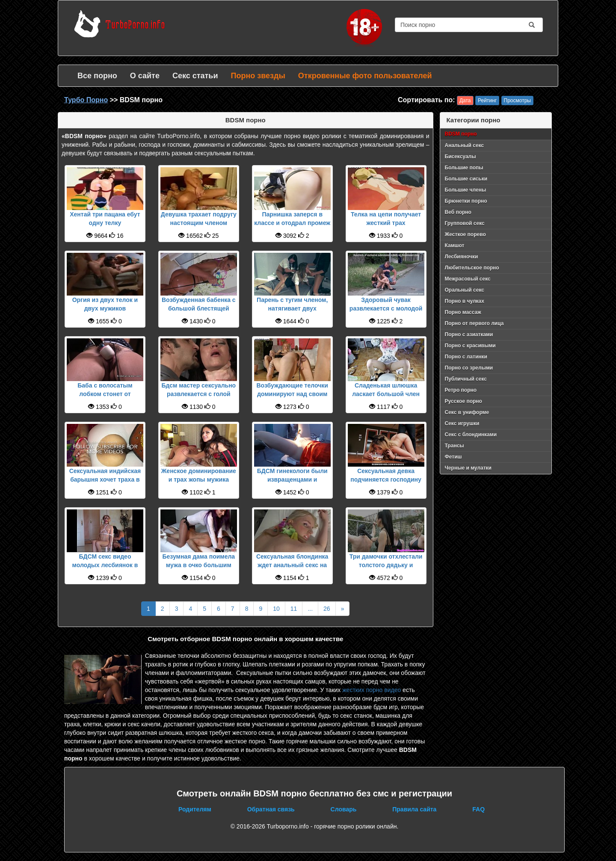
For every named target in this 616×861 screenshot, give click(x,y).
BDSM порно (461, 134)
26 (327, 609)
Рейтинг (487, 101)
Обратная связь (271, 809)
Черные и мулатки (468, 468)
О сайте (145, 76)
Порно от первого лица (474, 323)
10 (276, 609)
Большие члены (466, 190)
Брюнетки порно (466, 201)
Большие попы (464, 168)
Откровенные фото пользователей (365, 76)
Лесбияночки (462, 257)
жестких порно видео (372, 690)
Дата (465, 101)
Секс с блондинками (471, 435)
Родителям (195, 809)
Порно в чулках (465, 301)
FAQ (478, 809)
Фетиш (453, 457)
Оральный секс (465, 290)
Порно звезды (258, 76)
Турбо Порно (86, 100)
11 (294, 609)
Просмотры (517, 101)
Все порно (97, 76)
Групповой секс (465, 223)
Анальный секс (465, 145)
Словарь (344, 809)
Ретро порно (461, 390)
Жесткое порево (465, 234)
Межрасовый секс (468, 279)
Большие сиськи (466, 179)
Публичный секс (466, 379)
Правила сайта (414, 809)
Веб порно (458, 212)
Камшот (455, 246)
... (310, 609)
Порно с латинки (466, 357)
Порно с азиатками (469, 334)
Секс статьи (195, 76)
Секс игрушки (462, 423)
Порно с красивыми (470, 346)
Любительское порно (472, 268)
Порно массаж (463, 312)
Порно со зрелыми (469, 368)
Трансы (455, 446)
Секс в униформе (467, 412)
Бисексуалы (461, 157)
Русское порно (463, 401)
